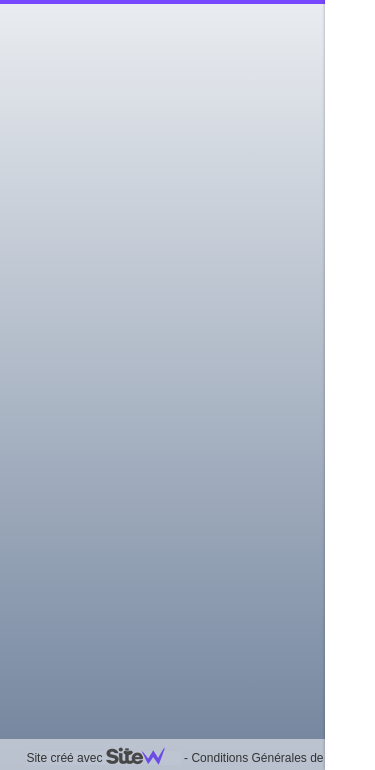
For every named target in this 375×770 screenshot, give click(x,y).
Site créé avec (103, 758)
